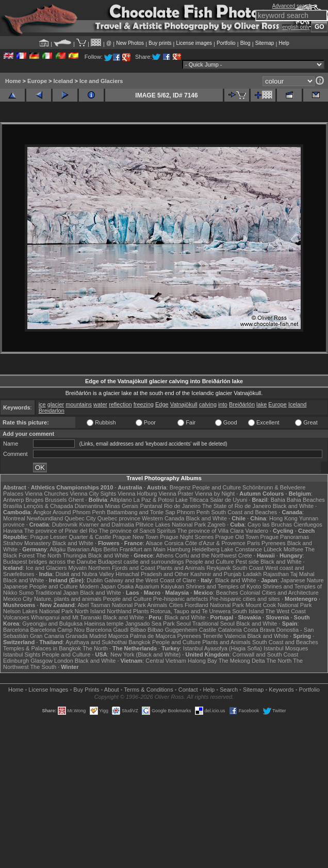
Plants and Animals (181, 568)
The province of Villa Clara (211, 531)
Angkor (43, 512)
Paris (253, 543)
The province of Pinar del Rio (61, 531)
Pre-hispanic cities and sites (245, 599)
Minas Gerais (122, 506)
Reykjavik (218, 568)
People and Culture (217, 487)
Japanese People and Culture (40, 586)
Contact (188, 690)
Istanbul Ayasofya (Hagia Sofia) (223, 648)
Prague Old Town (237, 537)
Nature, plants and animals (68, 599)
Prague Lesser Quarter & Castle (71, 537)
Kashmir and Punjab (216, 574)
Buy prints (160, 43)
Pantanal (151, 506)
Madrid (98, 636)
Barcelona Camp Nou (58, 630)
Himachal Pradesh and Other (152, 574)
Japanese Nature (302, 580)
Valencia (235, 636)
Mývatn (78, 568)
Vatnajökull (184, 404)
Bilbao (138, 630)
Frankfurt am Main (143, 549)
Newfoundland (45, 518)
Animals (157, 605)
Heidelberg (206, 549)
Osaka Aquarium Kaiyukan (151, 586)
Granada (77, 636)
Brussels (56, 500)
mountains (79, 404)
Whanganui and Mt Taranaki (66, 617)
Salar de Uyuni (228, 500)
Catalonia (229, 630)
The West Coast (285, 611)
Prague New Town (135, 537)
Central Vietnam (166, 661)
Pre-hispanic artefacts (181, 599)
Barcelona (16, 630)
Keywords (281, 690)
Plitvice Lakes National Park (171, 525)
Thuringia (75, 555)
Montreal (14, 518)
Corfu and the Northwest (206, 555)
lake (261, 404)
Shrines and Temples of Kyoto (223, 586)
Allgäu (58, 549)
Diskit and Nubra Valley (85, 574)
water (100, 404)
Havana (13, 531)
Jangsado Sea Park (150, 624)
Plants (141, 611)
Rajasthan (276, 574)
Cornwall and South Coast (266, 654)
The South (43, 667)
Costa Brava (259, 630)
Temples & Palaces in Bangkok (42, 648)
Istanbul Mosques (286, 648)
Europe (37, 81)
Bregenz (180, 487)
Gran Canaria (47, 636)
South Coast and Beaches (244, 512)
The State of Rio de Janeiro (237, 506)
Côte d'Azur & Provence (215, 543)
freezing (144, 404)
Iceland (63, 81)
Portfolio (226, 43)
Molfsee (294, 549)
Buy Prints (86, 690)
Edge (162, 404)
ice (42, 404)
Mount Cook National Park (278, 605)
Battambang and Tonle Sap (141, 512)
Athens (165, 555)
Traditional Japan (57, 593)
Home (13, 81)
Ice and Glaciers (101, 81)
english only (296, 27)
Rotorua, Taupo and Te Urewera (191, 611)
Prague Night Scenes (187, 537)
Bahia (278, 500)
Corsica (174, 543)
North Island (90, 611)
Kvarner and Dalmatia (106, 525)
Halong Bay (202, 661)
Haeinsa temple (104, 624)
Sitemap (265, 43)
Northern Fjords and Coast (122, 568)
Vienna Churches (46, 494)
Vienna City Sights (93, 494)
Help (284, 43)
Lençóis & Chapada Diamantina (64, 506)
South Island (248, 611)
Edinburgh (16, 661)
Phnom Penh (193, 512)
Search (229, 690)
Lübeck (273, 549)
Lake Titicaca (192, 500)
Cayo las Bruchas (270, 525)
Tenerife (213, 636)
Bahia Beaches (306, 500)
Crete (245, 555)
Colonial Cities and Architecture (279, 593)
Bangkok (140, 642)
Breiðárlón (242, 404)
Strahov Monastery (27, 543)
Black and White (293, 506)
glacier (56, 404)
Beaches (227, 593)
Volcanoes (16, 617)
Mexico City (18, 599)
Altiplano (121, 500)
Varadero (256, 531)
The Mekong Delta (242, 661)
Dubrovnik (65, 525)
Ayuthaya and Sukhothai (96, 642)
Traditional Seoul (214, 624)
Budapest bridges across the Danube (50, 562)
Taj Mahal (302, 574)
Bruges (34, 500)
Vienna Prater (176, 494)
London (64, 661)
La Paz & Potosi (154, 500)
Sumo (27, 593)
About (112, 690)
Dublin (95, 580)
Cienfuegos (308, 525)
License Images (48, 690)
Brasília (13, 506)
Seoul (184, 624)
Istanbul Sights (22, 654)
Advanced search (292, 6)
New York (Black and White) (145, 654)
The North (49, 555)
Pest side (247, 562)
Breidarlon (52, 411)
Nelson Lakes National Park (38, 611)
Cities (176, 605)
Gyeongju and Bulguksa (52, 624)
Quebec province (119, 518)
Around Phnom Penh (79, 512)
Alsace (154, 543)
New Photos (130, 43)
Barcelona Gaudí (108, 630)
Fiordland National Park (214, 605)
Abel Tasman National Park (111, 605)
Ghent (76, 500)
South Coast (248, 568)
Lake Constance (242, 549)
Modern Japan (97, 586)
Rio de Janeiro (182, 506)
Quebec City (80, 518)
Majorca (118, 636)
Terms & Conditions (148, 690)
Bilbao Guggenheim (173, 630)
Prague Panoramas (285, 537)
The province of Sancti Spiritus (137, 531)
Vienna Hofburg (137, 494)
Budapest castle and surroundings (141, 562)
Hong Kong (283, 518)
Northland (119, 611)
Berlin (110, 549)
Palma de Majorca (153, 636)
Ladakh (252, 574)
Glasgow (42, 661)
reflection (120, 404)
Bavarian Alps (84, 549)
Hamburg (179, 549)
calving (208, 404)
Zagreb (216, 525)
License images (194, 43)
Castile (208, 630)
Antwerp (13, 500)
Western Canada (163, 518)
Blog (245, 43)
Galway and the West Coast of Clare (150, 580)
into (223, 404)
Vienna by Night (215, 494)
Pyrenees (273, 543)
